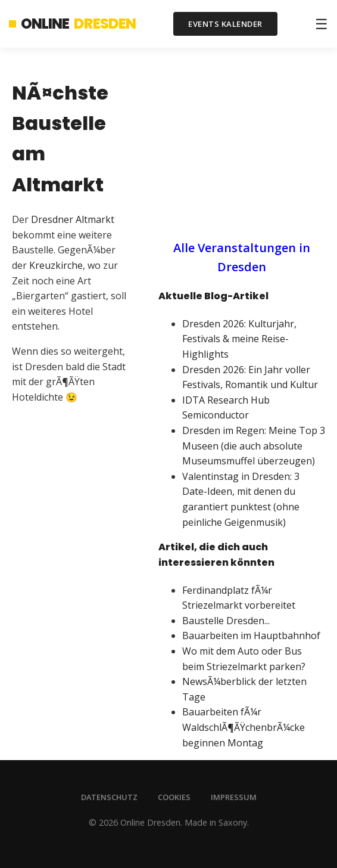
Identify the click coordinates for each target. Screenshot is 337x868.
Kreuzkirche (56, 265)
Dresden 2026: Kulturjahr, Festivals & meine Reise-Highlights (239, 339)
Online (72, 24)
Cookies (174, 797)
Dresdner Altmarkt (73, 219)
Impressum (234, 797)
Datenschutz (109, 797)
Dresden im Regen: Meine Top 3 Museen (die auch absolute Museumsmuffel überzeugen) (254, 446)
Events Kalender (225, 24)
